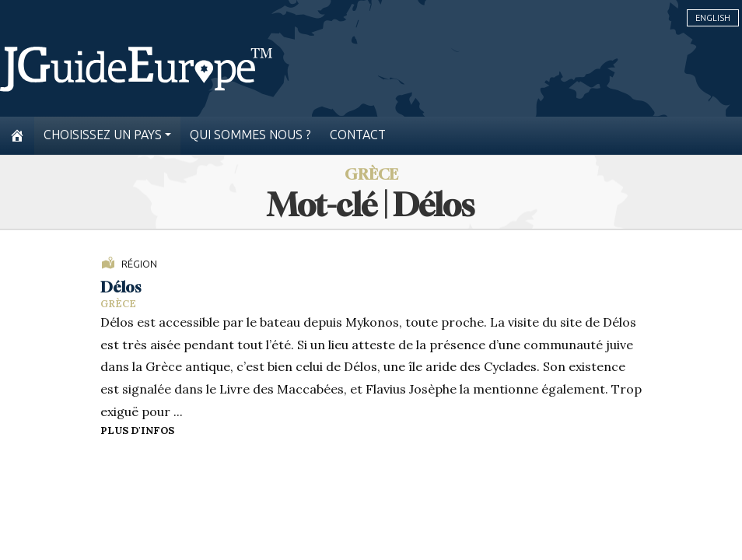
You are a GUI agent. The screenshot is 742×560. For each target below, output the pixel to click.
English (713, 18)
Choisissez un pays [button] (103, 135)
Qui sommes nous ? (250, 135)
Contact (358, 135)
